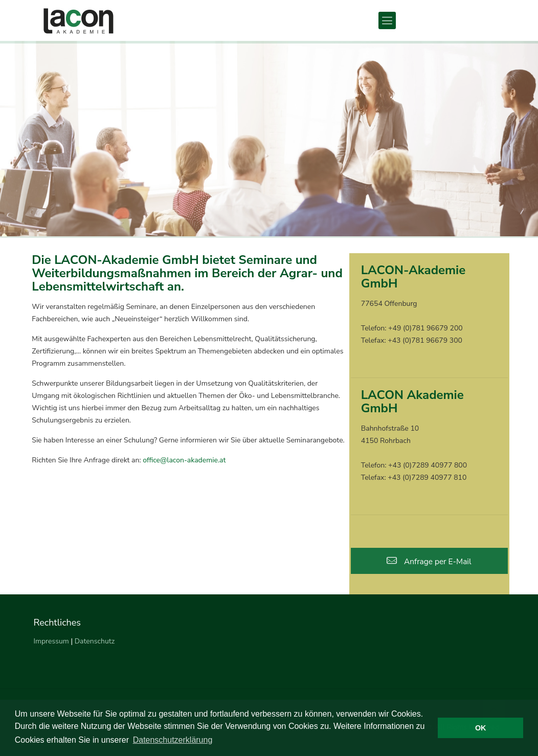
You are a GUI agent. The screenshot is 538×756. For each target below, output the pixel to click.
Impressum (51, 641)
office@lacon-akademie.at (184, 460)
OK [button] (481, 728)
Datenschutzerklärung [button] (173, 740)
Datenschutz (95, 641)
